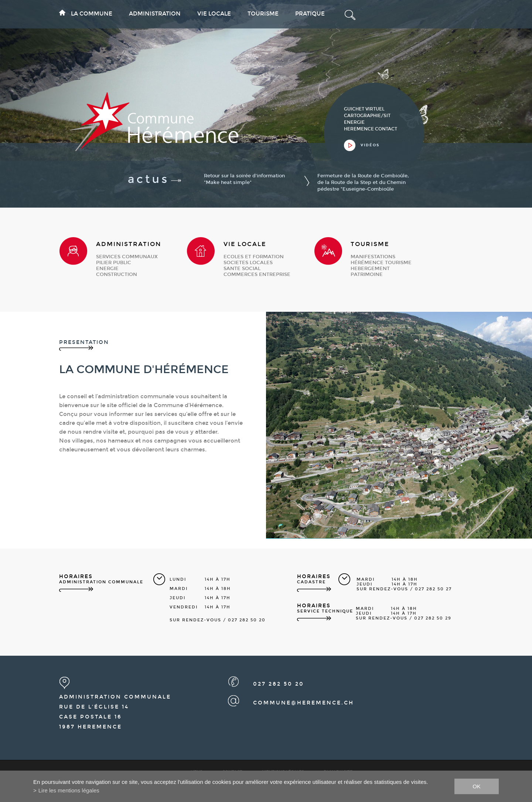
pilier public (114, 263)
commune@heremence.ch (303, 703)
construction (117, 274)
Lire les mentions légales (69, 790)
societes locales (248, 263)
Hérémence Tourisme (381, 263)
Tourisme (263, 14)
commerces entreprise (257, 274)
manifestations (373, 257)
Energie (354, 122)
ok (477, 786)
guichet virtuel (364, 109)
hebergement (370, 269)
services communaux (127, 257)
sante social (242, 269)
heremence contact (371, 129)
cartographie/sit (367, 116)
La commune (92, 14)
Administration (155, 14)
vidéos (370, 145)
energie (107, 269)
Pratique (310, 14)
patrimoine (367, 274)
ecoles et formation (254, 257)
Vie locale (214, 14)
